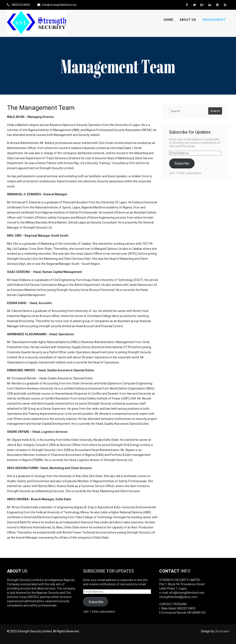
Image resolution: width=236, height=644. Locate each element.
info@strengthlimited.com (57, 5)
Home (169, 20)
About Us (188, 20)
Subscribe (182, 163)
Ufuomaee (222, 631)
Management (214, 20)
